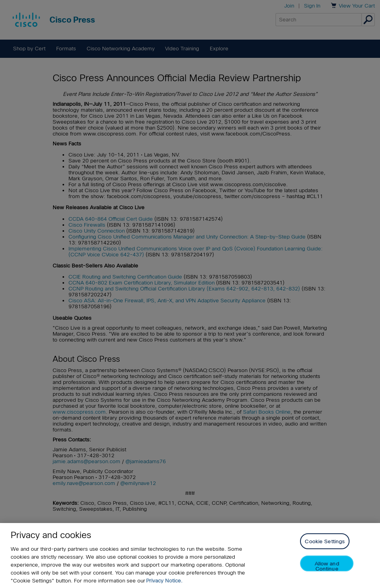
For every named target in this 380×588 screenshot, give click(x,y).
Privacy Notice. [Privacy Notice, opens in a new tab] (164, 581)
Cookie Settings (325, 541)
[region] (190, 556)
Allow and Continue (327, 566)
